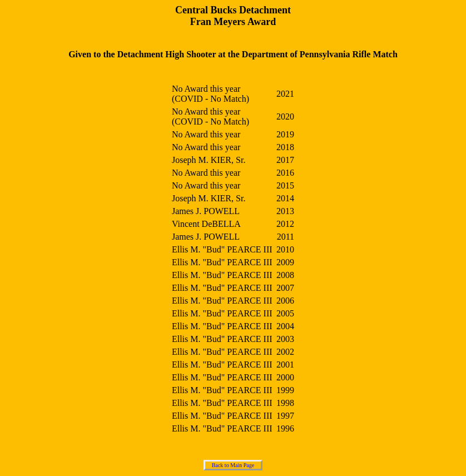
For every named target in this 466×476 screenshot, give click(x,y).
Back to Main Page (233, 465)
